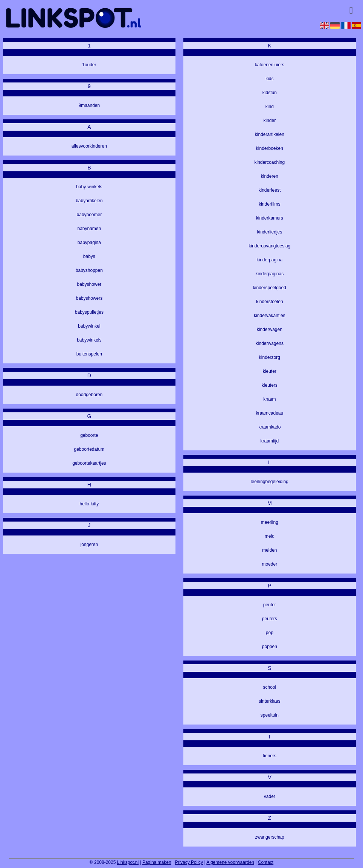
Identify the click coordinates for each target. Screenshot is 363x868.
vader (270, 796)
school (270, 687)
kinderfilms (269, 204)
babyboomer (89, 215)
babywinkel (89, 326)
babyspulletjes (89, 312)
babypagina (89, 243)
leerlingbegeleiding (270, 482)
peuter (270, 605)
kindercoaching (270, 162)
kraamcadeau (270, 413)
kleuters (270, 385)
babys (89, 256)
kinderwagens (270, 343)
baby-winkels (89, 187)
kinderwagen (270, 330)
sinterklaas (269, 701)
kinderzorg (270, 357)
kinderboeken (270, 148)
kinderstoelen (269, 302)
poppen (270, 647)
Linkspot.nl (128, 862)
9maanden (89, 105)
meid (270, 536)
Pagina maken (157, 862)
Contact (266, 862)
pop (270, 633)
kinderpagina (270, 260)
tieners (270, 756)
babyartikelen (89, 201)
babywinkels (89, 340)
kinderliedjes (270, 232)
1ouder (89, 65)
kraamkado (269, 427)
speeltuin (270, 715)
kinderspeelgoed (270, 288)
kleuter (270, 371)
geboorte (89, 435)
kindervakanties (269, 316)
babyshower (89, 284)
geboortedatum (89, 449)
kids (269, 79)
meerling (270, 522)
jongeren (89, 545)
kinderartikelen (270, 134)
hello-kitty (89, 504)
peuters (270, 619)
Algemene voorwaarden (230, 862)
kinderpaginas (270, 274)
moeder (270, 564)
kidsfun (270, 93)
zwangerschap (269, 837)
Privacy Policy (189, 862)
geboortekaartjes (89, 463)
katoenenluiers (270, 65)
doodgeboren (89, 395)
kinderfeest (270, 190)
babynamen (89, 229)
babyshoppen (89, 270)
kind (270, 107)
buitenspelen (89, 354)
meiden (269, 550)
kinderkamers (270, 218)
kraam (269, 399)
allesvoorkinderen (89, 146)
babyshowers (89, 298)
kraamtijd (270, 441)
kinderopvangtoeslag (269, 246)
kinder (270, 121)
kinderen (270, 176)
